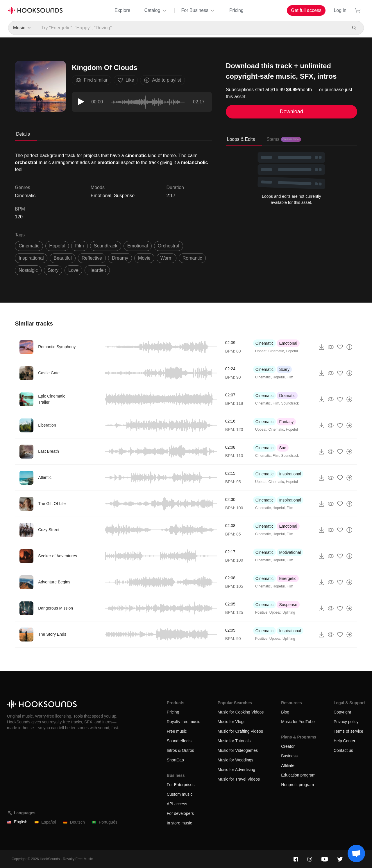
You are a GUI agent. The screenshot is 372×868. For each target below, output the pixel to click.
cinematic (29, 246)
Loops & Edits (241, 139)
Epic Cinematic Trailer (52, 399)
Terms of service (348, 731)
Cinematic (264, 343)
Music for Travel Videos (239, 779)
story (53, 270)
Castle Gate (49, 373)
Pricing (236, 10)
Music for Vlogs (232, 722)
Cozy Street (49, 530)
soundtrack (106, 246)
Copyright (342, 712)
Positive (261, 612)
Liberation (47, 425)
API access (177, 804)
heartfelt (97, 270)
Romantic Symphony (57, 347)
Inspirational (290, 474)
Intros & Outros (180, 750)
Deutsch (74, 822)
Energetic (288, 578)
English (17, 822)
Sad (283, 448)
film (79, 246)
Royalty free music (184, 722)
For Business (198, 10)
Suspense (124, 196)
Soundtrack (290, 403)
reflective (92, 258)
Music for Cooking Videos (241, 712)
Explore (122, 10)
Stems (284, 139)
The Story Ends (52, 634)
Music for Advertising (236, 770)
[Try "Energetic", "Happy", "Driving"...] (191, 28)
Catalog (156, 10)
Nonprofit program (297, 785)
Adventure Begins (54, 582)
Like (126, 80)
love (73, 270)
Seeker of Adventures (58, 556)
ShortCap (175, 760)
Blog (285, 712)
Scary (284, 369)
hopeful (57, 246)
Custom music (180, 794)
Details (23, 134)
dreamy (120, 258)
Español (45, 822)
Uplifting (289, 612)
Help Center (345, 741)
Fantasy (286, 422)
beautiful (62, 258)
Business (289, 756)
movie (144, 258)
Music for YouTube (298, 722)
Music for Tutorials (234, 741)
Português (105, 822)
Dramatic (287, 396)
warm (167, 258)
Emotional (101, 196)
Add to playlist (162, 80)
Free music (177, 731)
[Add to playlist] (349, 347)
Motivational (290, 552)
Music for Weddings (236, 760)
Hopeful (292, 351)
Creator (288, 746)
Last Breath (49, 451)
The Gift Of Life (52, 504)
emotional (138, 246)
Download (291, 112)
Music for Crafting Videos (240, 731)
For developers (180, 813)
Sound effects (179, 741)
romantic (192, 258)
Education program (298, 775)
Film (290, 377)
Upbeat (261, 351)
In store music (179, 823)
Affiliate (288, 765)
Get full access (306, 10)
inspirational (31, 258)
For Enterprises (181, 785)
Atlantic (45, 477)
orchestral (169, 246)
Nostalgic (28, 270)
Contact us (343, 750)
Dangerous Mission (56, 608)
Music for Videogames (238, 750)
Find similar (92, 80)
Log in (340, 10)
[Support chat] (356, 853)
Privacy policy (346, 722)
